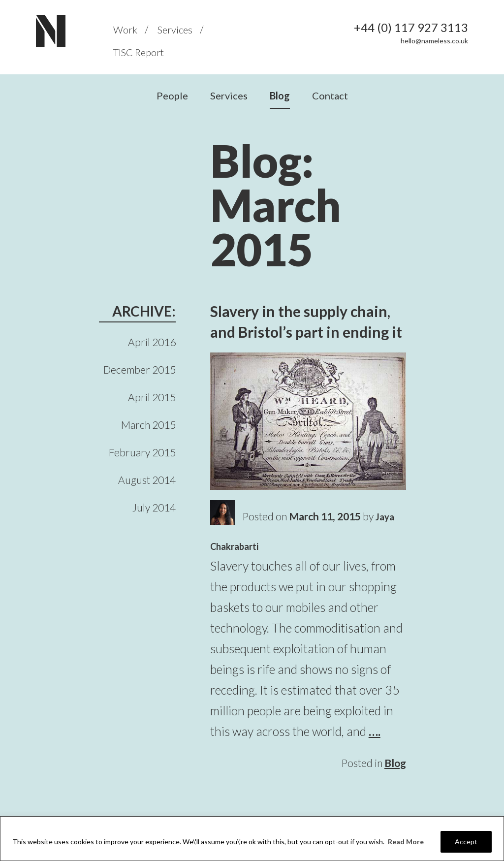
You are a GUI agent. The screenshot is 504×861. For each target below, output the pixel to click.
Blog (280, 96)
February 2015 (142, 452)
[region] (252, 839)
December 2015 (140, 369)
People (172, 96)
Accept (466, 842)
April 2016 (152, 342)
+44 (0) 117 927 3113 (411, 28)
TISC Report (139, 52)
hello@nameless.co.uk (434, 41)
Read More (406, 842)
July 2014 (154, 507)
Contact (330, 96)
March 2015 (148, 425)
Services (175, 30)
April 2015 (152, 397)
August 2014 (147, 480)
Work (125, 30)
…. (375, 731)
